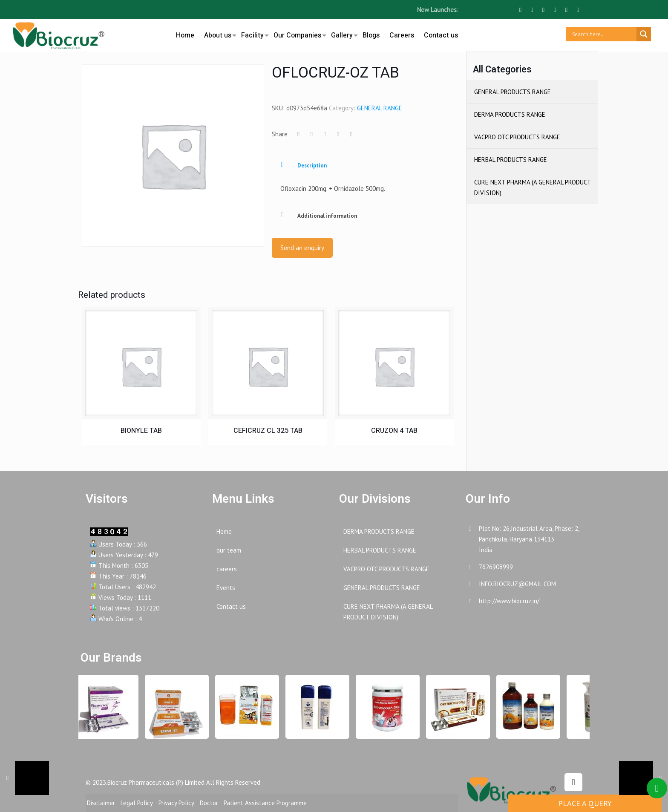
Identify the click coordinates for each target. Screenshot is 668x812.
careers (227, 569)
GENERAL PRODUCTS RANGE (513, 92)
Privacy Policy (176, 803)
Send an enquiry (302, 248)
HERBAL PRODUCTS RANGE (511, 160)
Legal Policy (137, 803)
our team (229, 550)
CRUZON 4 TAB (394, 431)
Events (226, 588)
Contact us (231, 606)
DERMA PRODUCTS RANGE (510, 114)
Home (224, 531)
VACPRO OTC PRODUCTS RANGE (517, 137)
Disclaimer (101, 803)
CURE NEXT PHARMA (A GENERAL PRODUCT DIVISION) (533, 187)
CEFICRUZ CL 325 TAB (268, 431)
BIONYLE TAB (141, 431)
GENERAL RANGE (380, 108)
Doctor (209, 803)
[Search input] (603, 34)
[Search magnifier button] (644, 34)
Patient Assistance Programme (265, 803)
